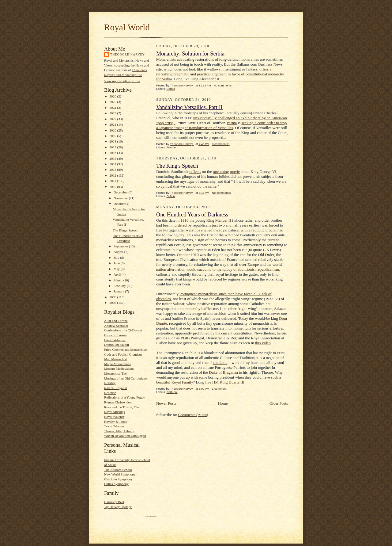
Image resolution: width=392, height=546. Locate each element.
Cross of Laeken (115, 335)
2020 (113, 130)
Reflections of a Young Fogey (124, 397)
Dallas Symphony (116, 484)
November (121, 198)
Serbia (171, 89)
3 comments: (221, 144)
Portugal (172, 392)
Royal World (127, 27)
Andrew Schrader (116, 326)
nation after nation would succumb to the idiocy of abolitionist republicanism (218, 269)
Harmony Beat (114, 502)
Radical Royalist (115, 388)
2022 (113, 119)
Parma (232, 123)
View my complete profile (122, 81)
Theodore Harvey (128, 54)
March (119, 280)
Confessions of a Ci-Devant (123, 330)
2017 (113, 147)
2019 (113, 136)
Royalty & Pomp (116, 422)
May (117, 269)
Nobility (110, 383)
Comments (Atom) (193, 415)
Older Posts (279, 403)
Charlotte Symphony (118, 479)
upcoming (221, 172)
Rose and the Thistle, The (122, 407)
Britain (171, 196)
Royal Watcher (114, 417)
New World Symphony (120, 474)
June (117, 263)
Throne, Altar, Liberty (119, 431)
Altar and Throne (116, 321)
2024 (113, 108)
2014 (113, 164)
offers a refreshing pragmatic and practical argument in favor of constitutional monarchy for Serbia (220, 74)
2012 (113, 175)
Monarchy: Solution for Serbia (190, 54)
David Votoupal (115, 340)
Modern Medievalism (119, 368)
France (171, 147)
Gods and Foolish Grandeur (123, 354)
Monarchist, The (115, 373)
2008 (113, 303)
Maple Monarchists (117, 364)
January (119, 291)
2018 (113, 141)
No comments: (223, 85)
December (121, 192)
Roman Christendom (118, 402)
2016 (113, 153)
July (117, 258)
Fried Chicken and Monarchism (126, 349)
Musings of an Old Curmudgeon (126, 378)
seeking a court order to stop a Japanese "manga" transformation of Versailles (221, 125)
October (120, 204)
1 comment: (220, 389)
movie (235, 172)
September (121, 246)
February (120, 286)
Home (223, 403)
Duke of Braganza (223, 372)
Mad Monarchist (115, 359)
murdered (179, 225)
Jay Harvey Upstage (118, 507)
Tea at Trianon (114, 426)
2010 (113, 187)
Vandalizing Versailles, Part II (189, 107)
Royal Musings (115, 412)
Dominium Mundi (117, 345)
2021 (113, 124)
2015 (113, 158)
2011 (113, 181)
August (119, 252)
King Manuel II (219, 220)
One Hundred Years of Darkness (192, 215)
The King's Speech (126, 230)
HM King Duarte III (228, 382)
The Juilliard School (118, 470)
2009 (113, 297)
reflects (195, 172)
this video (263, 343)
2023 (113, 113)
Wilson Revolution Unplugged (125, 436)
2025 (113, 102)
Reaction (110, 393)
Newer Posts (166, 403)
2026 (113, 96)
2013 (113, 170)
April (118, 274)
